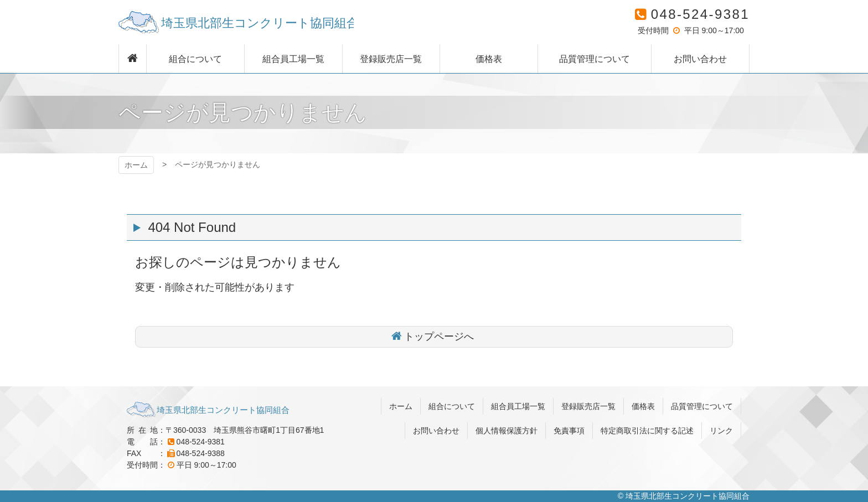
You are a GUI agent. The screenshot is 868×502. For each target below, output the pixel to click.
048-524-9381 (201, 442)
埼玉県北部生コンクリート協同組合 (210, 410)
